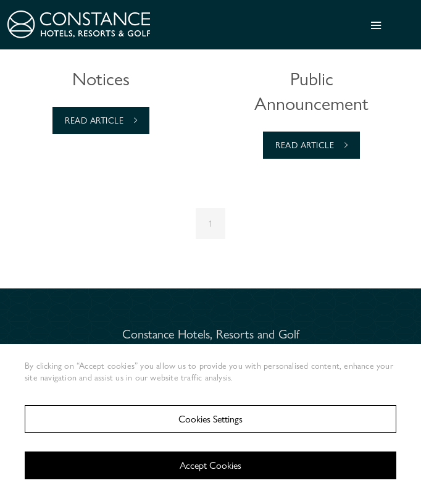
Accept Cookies (210, 465)
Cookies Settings (210, 419)
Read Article (101, 120)
